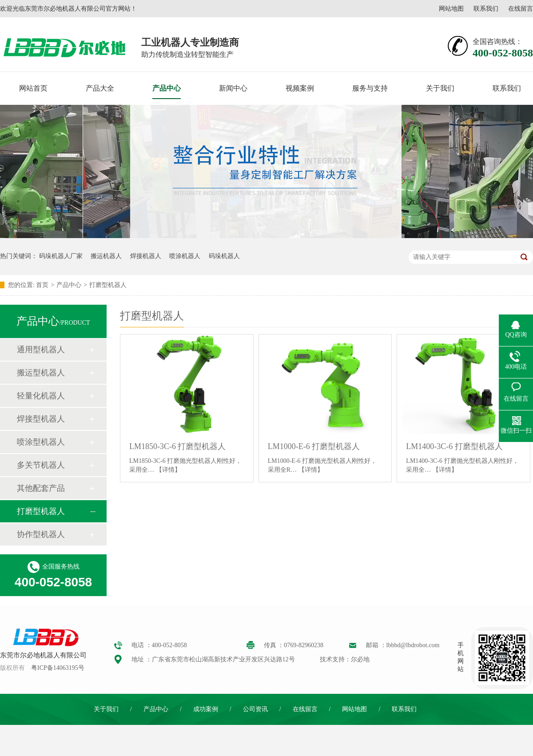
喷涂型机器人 (41, 442)
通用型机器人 (41, 350)
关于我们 (440, 88)
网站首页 (33, 88)
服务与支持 (370, 88)
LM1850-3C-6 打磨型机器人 (178, 446)
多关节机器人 (41, 465)
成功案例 (206, 709)
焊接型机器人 (41, 419)
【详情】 (168, 470)
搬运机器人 (106, 256)
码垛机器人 (224, 256)
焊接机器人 (146, 256)
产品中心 (167, 88)
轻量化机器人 (41, 396)
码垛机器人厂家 (61, 256)
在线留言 (521, 9)
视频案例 (300, 88)
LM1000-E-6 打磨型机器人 (314, 446)
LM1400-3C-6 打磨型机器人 (454, 446)
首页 (42, 285)
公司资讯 (255, 709)
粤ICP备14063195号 (58, 668)
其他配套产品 (41, 488)
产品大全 (100, 88)
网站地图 (451, 9)
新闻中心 (233, 88)
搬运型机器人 (41, 373)
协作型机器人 (41, 534)
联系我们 (486, 9)
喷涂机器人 (185, 256)
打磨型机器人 (108, 285)
